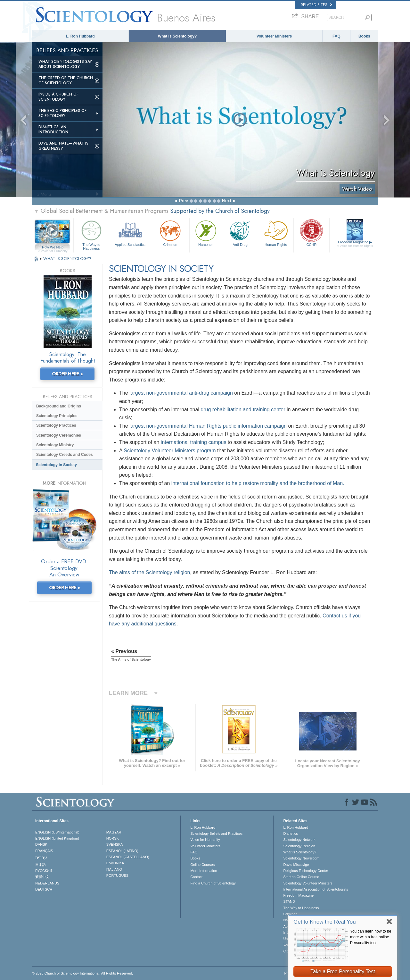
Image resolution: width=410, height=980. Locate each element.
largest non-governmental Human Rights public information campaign (208, 426)
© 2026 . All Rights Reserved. (82, 973)
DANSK (41, 844)
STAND (289, 901)
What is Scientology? (177, 36)
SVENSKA (115, 844)
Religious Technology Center (306, 871)
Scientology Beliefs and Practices (216, 833)
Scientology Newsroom (301, 858)
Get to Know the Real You (325, 922)
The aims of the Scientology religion (149, 572)
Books (364, 36)
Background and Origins (59, 406)
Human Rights (276, 233)
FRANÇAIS (44, 851)
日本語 (41, 865)
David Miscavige (296, 865)
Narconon (206, 233)
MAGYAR (114, 832)
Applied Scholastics (130, 233)
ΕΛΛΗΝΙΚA (115, 863)
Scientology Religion (299, 846)
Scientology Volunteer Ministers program (170, 451)
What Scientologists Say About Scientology (65, 64)
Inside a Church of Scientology (58, 97)
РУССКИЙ (44, 871)
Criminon (170, 233)
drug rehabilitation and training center (243, 410)
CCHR (311, 233)
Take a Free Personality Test (343, 972)
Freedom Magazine (355, 244)
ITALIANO (114, 869)
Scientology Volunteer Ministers (308, 883)
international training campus (194, 442)
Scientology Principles (57, 416)
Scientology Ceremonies (59, 435)
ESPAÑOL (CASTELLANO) (128, 857)
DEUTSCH (44, 889)
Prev (183, 201)
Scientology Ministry (55, 445)
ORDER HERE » (67, 374)
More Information (204, 871)
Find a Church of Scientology (213, 883)
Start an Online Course (301, 877)
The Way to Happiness (91, 234)
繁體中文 (42, 877)
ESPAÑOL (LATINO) (122, 851)
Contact (196, 877)
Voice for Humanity (205, 840)
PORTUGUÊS (117, 875)
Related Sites (316, 5)
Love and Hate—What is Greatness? (63, 146)
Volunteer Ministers (274, 36)
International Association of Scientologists (316, 889)
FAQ (336, 36)
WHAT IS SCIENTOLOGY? (67, 259)
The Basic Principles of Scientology (62, 113)
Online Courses (202, 865)
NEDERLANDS (47, 883)
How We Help (53, 247)
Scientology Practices (56, 425)
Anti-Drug (240, 233)
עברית (41, 858)
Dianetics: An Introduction (53, 130)
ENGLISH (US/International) (57, 832)
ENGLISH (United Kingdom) (57, 838)
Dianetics (290, 833)
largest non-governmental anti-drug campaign (181, 393)
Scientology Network (299, 840)
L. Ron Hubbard (80, 36)
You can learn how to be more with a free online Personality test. (371, 937)
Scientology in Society (56, 465)
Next (227, 201)
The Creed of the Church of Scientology (66, 80)
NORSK (113, 838)
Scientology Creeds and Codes (65, 455)
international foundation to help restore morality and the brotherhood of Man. (258, 483)
